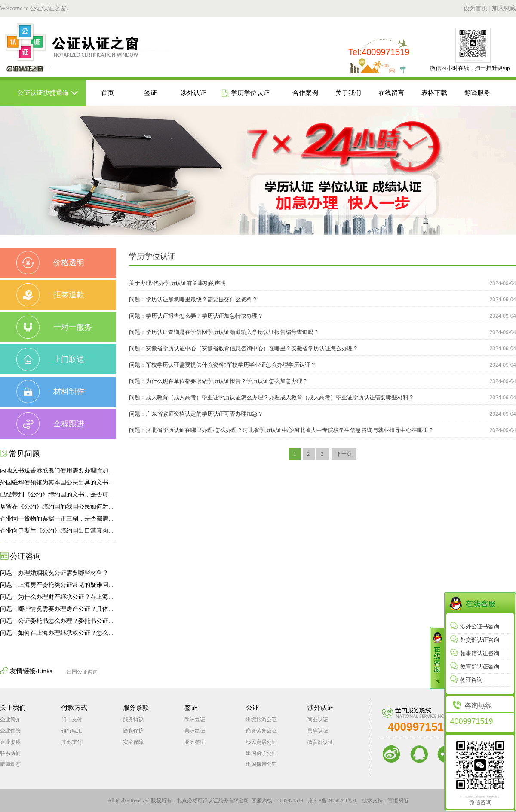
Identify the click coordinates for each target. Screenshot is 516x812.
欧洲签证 (195, 720)
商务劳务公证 (261, 731)
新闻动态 (10, 764)
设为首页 (476, 8)
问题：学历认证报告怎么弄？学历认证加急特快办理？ (196, 316)
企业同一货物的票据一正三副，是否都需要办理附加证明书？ (81, 519)
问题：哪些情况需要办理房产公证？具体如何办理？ (69, 609)
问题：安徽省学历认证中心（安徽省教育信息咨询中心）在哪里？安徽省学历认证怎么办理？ (244, 348)
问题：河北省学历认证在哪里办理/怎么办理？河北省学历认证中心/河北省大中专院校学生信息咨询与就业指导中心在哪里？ (281, 430)
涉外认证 (193, 93)
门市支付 (72, 720)
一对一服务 (54, 327)
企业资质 (10, 742)
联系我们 (10, 753)
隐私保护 (133, 731)
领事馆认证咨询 (475, 653)
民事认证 (318, 731)
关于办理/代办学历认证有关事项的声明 (177, 283)
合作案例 (305, 93)
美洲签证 (195, 731)
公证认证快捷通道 (43, 93)
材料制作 (50, 392)
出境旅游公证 (261, 720)
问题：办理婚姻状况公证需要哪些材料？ (54, 573)
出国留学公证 (261, 753)
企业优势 (10, 731)
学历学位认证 (246, 93)
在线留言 (391, 93)
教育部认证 (320, 742)
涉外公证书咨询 (475, 627)
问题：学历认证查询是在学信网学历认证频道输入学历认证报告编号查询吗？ (224, 332)
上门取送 (50, 359)
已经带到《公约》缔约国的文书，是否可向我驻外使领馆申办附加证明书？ (99, 495)
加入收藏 (504, 8)
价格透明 (50, 263)
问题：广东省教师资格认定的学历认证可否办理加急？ (196, 414)
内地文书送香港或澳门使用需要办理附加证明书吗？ (69, 470)
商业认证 (318, 720)
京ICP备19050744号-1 (333, 800)
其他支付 (72, 742)
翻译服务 (477, 93)
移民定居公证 (261, 742)
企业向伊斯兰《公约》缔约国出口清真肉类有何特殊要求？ (78, 531)
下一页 (344, 454)
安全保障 (133, 742)
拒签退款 (50, 295)
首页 (107, 93)
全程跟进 (50, 424)
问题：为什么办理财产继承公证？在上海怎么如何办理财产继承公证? (92, 597)
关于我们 (348, 93)
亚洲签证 (195, 742)
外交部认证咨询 (475, 640)
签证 (150, 93)
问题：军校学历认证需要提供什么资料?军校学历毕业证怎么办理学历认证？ (223, 365)
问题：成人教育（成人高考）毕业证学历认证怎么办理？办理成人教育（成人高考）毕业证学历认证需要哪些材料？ (272, 397)
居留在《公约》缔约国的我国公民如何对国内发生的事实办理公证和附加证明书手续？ (114, 507)
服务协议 (133, 720)
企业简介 (10, 720)
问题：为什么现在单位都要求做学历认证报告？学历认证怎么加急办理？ (218, 381)
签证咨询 (466, 680)
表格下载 (434, 93)
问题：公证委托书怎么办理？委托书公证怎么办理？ (69, 621)
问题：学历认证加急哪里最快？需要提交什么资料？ (193, 299)
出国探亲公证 (261, 764)
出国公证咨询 (82, 672)
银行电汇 (72, 731)
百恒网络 (398, 800)
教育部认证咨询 (475, 666)
